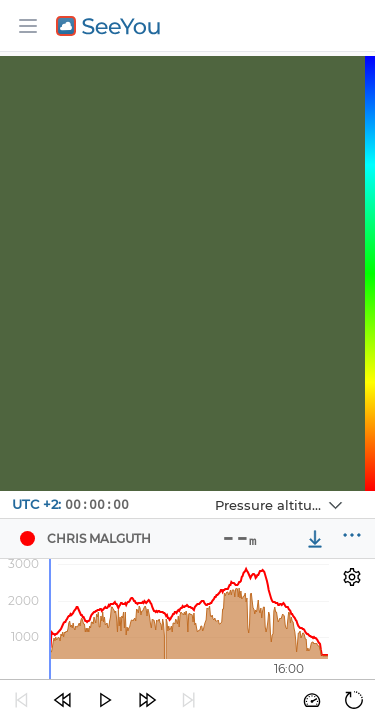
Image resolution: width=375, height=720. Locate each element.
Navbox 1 (198, 491)
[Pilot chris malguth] (27, 539)
